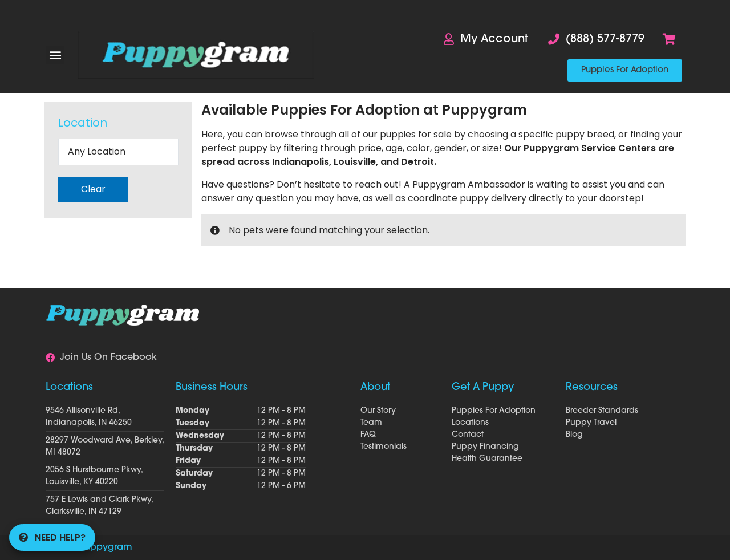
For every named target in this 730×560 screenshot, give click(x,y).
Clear (93, 189)
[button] (55, 55)
